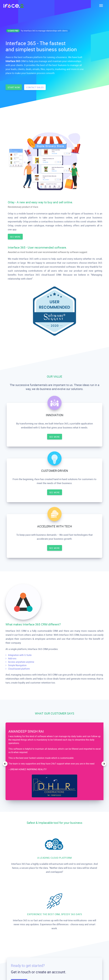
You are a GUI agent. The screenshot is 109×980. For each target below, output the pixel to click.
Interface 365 (13, 61)
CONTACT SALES (35, 87)
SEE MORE (15, 237)
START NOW (14, 87)
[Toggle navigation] (100, 6)
